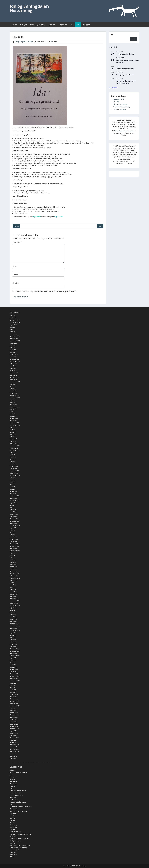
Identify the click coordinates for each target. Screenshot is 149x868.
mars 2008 (13, 710)
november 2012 (15, 601)
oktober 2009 (14, 678)
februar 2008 (14, 713)
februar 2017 (14, 491)
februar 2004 (14, 742)
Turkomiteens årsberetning (18, 848)
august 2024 (14, 343)
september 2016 (15, 500)
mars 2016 (13, 512)
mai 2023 (13, 366)
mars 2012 (13, 617)
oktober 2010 (14, 653)
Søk (113, 35)
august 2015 (14, 528)
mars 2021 (13, 402)
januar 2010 (13, 672)
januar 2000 (13, 756)
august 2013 (14, 580)
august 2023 (14, 364)
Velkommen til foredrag (122, 107)
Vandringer (13, 855)
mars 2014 (13, 564)
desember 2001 (15, 751)
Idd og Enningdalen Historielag (29, 8)
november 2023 (15, 359)
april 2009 (13, 690)
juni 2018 (13, 457)
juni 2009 (13, 685)
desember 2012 (15, 599)
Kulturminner (14, 809)
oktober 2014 (14, 548)
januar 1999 (13, 758)
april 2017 (13, 487)
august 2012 (14, 608)
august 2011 (14, 633)
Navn (15, 266)
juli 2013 (12, 583)
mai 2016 (13, 507)
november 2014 (15, 546)
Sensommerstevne (16, 832)
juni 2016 (13, 505)
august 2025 (14, 325)
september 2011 (15, 631)
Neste (100, 226)
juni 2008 (13, 708)
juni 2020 (13, 414)
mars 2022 (13, 391)
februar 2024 (14, 354)
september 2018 (15, 450)
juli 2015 (12, 530)
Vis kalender (113, 88)
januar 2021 (13, 405)
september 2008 (15, 706)
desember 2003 (15, 745)
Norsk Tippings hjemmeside (124, 131)
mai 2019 (13, 434)
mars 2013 (13, 592)
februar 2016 (14, 514)
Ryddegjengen (14, 825)
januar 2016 (13, 516)
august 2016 (14, 503)
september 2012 (15, 605)
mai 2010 (13, 662)
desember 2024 (15, 336)
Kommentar (17, 242)
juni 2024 (13, 345)
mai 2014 (13, 560)
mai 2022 (13, 386)
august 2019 (14, 427)
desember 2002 (15, 749)
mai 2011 (13, 637)
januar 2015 (13, 542)
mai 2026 (13, 316)
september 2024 (15, 341)
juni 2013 (13, 585)
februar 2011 (14, 644)
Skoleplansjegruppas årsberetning (20, 834)
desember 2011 (15, 624)
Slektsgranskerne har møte (125, 69)
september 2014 (15, 551)
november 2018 (15, 446)
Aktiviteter (52, 25)
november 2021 (15, 396)
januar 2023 (13, 375)
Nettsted (16, 283)
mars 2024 (13, 352)
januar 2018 (13, 469)
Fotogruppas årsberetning (18, 791)
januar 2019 (13, 441)
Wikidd (12, 857)
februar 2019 (14, 439)
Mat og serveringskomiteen (18, 811)
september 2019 (15, 425)
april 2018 (13, 462)
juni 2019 (13, 432)
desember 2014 (15, 544)
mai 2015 (13, 532)
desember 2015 (15, 519)
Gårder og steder (15, 793)
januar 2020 (13, 421)
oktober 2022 (14, 380)
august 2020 (14, 409)
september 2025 (15, 323)
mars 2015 (13, 537)
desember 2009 (15, 674)
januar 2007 (13, 722)
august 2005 (14, 731)
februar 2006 (14, 726)
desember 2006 (15, 724)
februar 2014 (14, 567)
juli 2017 (12, 480)
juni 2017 (13, 482)
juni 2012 (13, 612)
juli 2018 (12, 455)
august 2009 (14, 683)
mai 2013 (13, 587)
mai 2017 (13, 485)
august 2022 (14, 384)
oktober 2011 (14, 628)
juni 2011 (13, 635)
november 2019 (15, 423)
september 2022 (15, 382)
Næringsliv (13, 813)
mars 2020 (13, 416)
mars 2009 (13, 692)
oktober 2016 (14, 498)
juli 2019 (12, 430)
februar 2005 (14, 733)
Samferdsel (13, 827)
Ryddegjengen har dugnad (125, 54)
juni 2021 (13, 400)
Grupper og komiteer (38, 25)
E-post (15, 275)
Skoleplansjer (14, 836)
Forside (14, 25)
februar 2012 (14, 619)
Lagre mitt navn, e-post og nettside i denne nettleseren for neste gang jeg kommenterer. (46, 291)
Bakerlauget (14, 782)
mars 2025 (13, 332)
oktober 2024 (14, 338)
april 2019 (13, 437)
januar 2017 (13, 494)
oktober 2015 (14, 523)
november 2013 (15, 573)
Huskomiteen (14, 800)
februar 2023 (14, 373)
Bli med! (116, 102)
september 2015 (15, 526)
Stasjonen (13, 843)
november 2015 (15, 521)
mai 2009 (13, 688)
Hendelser (13, 797)
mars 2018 (13, 464)
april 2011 (13, 640)
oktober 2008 (14, 704)
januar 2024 (13, 357)
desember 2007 (15, 715)
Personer (13, 820)
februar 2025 (14, 334)
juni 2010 (13, 660)
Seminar (12, 829)
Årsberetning (14, 777)
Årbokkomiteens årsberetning (19, 772)
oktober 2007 (14, 717)
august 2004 (14, 740)
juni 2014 (13, 558)
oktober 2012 (14, 603)
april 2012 (13, 615)
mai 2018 (13, 459)
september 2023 (15, 361)
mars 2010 (13, 667)
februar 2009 (14, 694)
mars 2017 (13, 489)
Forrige (16, 226)
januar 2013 (13, 596)
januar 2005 (13, 735)
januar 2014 (13, 569)
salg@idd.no (37, 217)
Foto (72, 25)
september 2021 (15, 398)
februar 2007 (14, 719)
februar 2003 (14, 747)
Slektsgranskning (15, 841)
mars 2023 (13, 370)
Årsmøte (12, 779)
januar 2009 (13, 697)
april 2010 (13, 665)
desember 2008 (15, 699)
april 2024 (13, 350)
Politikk (12, 823)
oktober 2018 (14, 448)
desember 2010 (15, 649)
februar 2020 (14, 418)
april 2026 (13, 318)
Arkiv (11, 775)
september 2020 (15, 407)
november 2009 (15, 676)
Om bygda (86, 25)
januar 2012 (13, 621)
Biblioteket (13, 784)
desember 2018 (15, 443)
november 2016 (15, 496)
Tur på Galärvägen (120, 109)
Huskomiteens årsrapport (18, 802)
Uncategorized (14, 850)
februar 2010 (14, 669)
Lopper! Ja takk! (119, 99)
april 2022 (13, 389)
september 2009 (15, 681)
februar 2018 (14, 466)
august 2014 (14, 553)
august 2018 (14, 453)
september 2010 (15, 656)
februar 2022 (14, 393)
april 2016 (13, 510)
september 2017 (15, 475)
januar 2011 (13, 646)
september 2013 (15, 578)
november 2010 (15, 651)
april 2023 (13, 368)
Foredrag (13, 786)
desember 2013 (15, 571)
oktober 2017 (14, 473)
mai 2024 (13, 348)
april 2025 (13, 329)
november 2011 (15, 626)
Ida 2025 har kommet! (121, 104)
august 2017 (14, 478)
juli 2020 (12, 411)
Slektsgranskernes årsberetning (20, 839)
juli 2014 (12, 555)
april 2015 (13, 535)
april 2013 (13, 589)
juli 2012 (12, 610)
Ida (78, 25)
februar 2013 (14, 594)
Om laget (23, 25)
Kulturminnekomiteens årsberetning (21, 807)
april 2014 (13, 562)
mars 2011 (13, 642)
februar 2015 (14, 539)
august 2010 (14, 658)
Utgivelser (63, 25)
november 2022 (15, 377)
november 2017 (15, 471)
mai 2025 (13, 327)
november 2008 (15, 701)
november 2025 (15, 320)
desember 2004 (15, 738)
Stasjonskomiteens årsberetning (20, 845)
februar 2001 (14, 754)
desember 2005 (15, 729)
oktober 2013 (14, 576)
